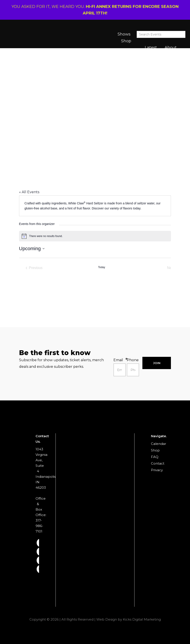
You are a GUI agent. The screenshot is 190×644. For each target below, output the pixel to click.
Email (118, 360)
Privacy (157, 470)
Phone (133, 360)
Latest (151, 48)
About (171, 48)
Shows (124, 34)
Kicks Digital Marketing (142, 619)
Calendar (159, 444)
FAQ (155, 457)
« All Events (29, 192)
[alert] (95, 236)
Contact (158, 463)
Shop (126, 41)
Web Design (107, 619)
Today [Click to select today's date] (102, 267)
